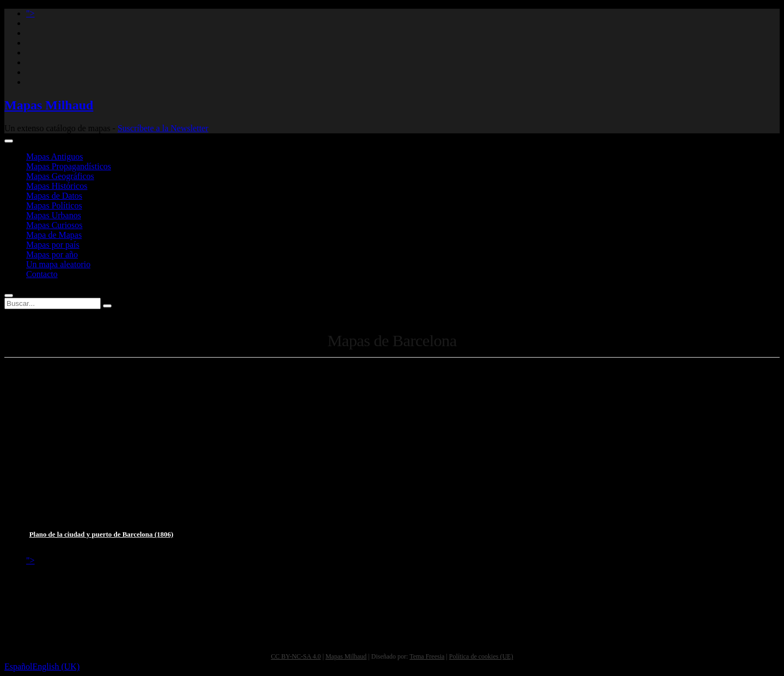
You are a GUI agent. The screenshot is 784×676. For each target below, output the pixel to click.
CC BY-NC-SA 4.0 (296, 656)
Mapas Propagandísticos (69, 166)
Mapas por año (52, 254)
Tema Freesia (427, 656)
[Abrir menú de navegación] (9, 141)
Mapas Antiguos (54, 156)
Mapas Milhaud (49, 105)
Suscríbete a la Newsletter (163, 128)
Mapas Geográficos (60, 176)
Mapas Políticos (54, 205)
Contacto (42, 274)
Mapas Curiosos (54, 225)
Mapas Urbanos (54, 215)
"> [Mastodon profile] (30, 13)
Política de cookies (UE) (481, 656)
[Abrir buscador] (9, 296)
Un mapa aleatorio (58, 264)
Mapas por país (53, 245)
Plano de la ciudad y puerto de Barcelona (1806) (102, 534)
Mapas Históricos (57, 186)
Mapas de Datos (54, 196)
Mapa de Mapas (54, 235)
